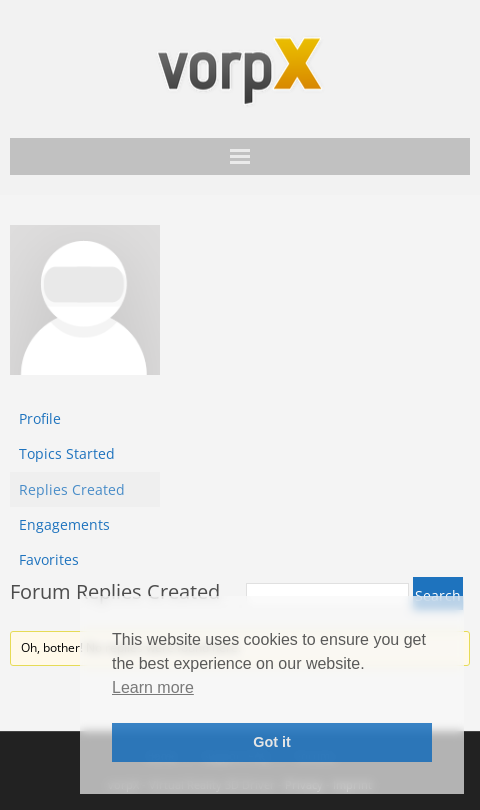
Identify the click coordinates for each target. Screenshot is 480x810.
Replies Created (72, 489)
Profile (40, 418)
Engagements (64, 524)
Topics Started (67, 453)
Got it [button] (272, 742)
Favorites (49, 559)
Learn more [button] (153, 687)
